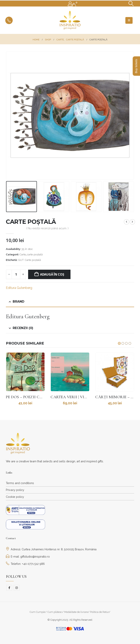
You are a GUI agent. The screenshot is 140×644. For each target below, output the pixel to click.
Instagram (17, 588)
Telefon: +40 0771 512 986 (25, 564)
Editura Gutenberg (19, 288)
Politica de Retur (99, 612)
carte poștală (35, 254)
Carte (23, 254)
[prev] (127, 222)
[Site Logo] (70, 20)
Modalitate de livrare (76, 612)
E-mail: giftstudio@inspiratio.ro (28, 556)
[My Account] (70, 4)
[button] (131, 4)
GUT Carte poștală (29, 260)
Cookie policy (15, 497)
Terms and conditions (20, 483)
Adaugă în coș (52, 274)
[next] (132, 222)
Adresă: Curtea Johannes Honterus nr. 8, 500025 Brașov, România (51, 549)
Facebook (9, 588)
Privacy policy (15, 490)
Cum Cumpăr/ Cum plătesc (46, 612)
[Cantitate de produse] (16, 274)
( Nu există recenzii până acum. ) (47, 228)
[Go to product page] (25, 372)
